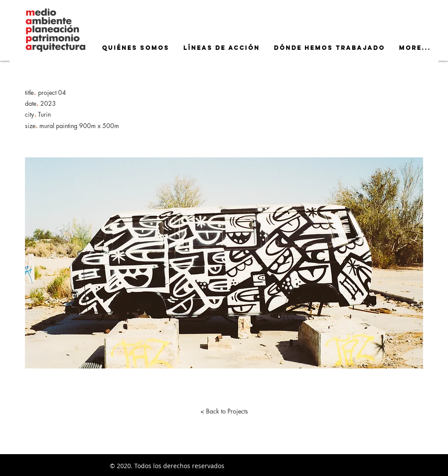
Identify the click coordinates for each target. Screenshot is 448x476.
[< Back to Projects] (224, 411)
